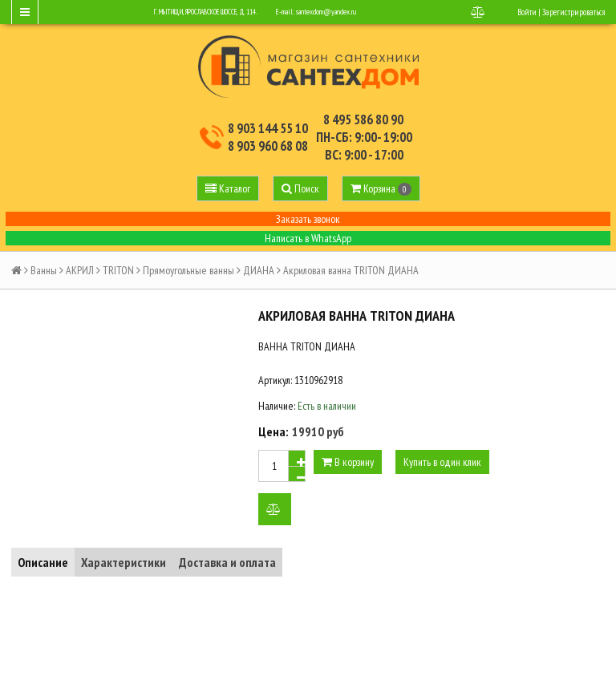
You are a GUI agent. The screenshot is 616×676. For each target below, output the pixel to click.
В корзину (348, 462)
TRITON (118, 270)
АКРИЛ (80, 270)
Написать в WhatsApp (308, 238)
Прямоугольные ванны (188, 270)
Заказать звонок (308, 219)
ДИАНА (259, 270)
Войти (527, 12)
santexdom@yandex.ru (326, 12)
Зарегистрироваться (573, 12)
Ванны (44, 270)
